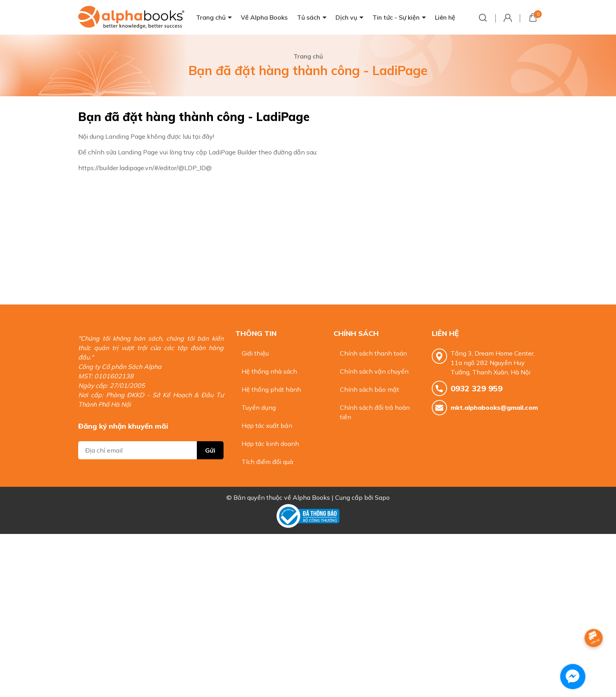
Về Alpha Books (264, 17)
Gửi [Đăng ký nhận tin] (210, 450)
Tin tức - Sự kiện (396, 17)
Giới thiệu (255, 353)
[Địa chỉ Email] (151, 450)
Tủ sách (309, 17)
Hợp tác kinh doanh (270, 444)
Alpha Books (311, 497)
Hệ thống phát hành (271, 389)
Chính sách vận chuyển (374, 371)
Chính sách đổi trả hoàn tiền (375, 412)
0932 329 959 (477, 388)
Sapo (382, 497)
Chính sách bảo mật (369, 389)
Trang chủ (211, 17)
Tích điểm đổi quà (267, 462)
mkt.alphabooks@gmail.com (494, 407)
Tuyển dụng (259, 407)
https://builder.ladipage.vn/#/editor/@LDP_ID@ (145, 168)
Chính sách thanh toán (373, 353)
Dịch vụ (346, 17)
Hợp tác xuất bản (267, 426)
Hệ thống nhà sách (269, 371)
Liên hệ (445, 17)
